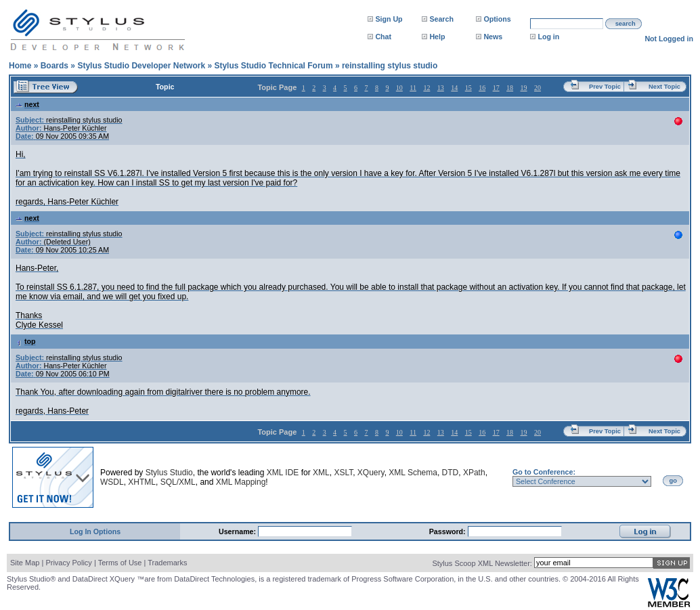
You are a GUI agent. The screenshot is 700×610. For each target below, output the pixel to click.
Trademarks (167, 563)
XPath (474, 473)
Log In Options (95, 531)
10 (399, 88)
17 (496, 88)
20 (538, 88)
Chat (383, 37)
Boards (54, 66)
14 (454, 88)
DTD (451, 473)
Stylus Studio (169, 473)
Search (441, 19)
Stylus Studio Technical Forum (273, 66)
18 (510, 88)
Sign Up (389, 19)
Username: (238, 531)
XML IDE (283, 473)
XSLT (343, 473)
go (673, 481)
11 (413, 88)
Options (497, 19)
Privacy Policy (68, 563)
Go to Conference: (544, 472)
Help (437, 37)
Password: (449, 531)
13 (441, 88)
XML (321, 473)
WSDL (112, 482)
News (493, 37)
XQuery (371, 473)
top (26, 341)
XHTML (142, 482)
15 (468, 88)
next (27, 104)
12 (426, 88)
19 (524, 88)
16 (482, 88)
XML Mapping (241, 482)
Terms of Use (120, 563)
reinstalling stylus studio (390, 66)
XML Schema (413, 473)
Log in (548, 37)
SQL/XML (178, 482)
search (626, 24)
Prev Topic (605, 87)
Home (20, 66)
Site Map (25, 563)
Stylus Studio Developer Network (141, 66)
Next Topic (664, 87)
